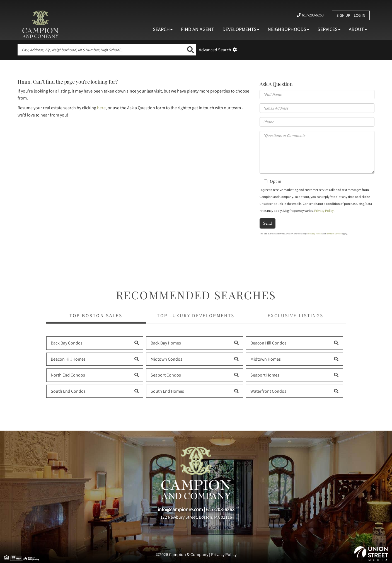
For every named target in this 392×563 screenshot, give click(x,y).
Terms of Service (334, 234)
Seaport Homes (265, 375)
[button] (190, 50)
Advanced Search (215, 50)
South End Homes (167, 391)
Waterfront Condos (268, 391)
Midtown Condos (166, 359)
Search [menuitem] (163, 29)
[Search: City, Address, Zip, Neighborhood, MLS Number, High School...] (101, 50)
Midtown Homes (266, 359)
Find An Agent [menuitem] (198, 29)
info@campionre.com (180, 509)
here (101, 108)
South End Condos (68, 391)
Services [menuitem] (329, 29)
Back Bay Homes (166, 343)
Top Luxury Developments (196, 316)
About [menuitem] (358, 29)
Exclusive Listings (295, 316)
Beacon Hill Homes (68, 359)
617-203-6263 (313, 15)
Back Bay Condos (67, 343)
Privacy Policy (324, 211)
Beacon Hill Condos (268, 343)
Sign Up (343, 15)
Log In (360, 15)
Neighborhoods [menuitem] (288, 29)
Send (268, 223)
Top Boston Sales (96, 316)
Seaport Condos (166, 375)
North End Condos (68, 375)
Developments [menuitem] (241, 29)
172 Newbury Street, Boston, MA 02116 (196, 517)
